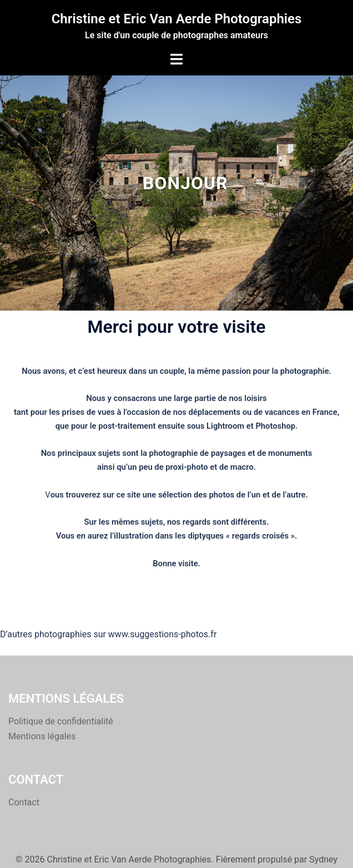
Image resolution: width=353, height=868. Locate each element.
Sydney (323, 859)
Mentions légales (42, 736)
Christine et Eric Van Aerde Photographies (177, 19)
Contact (24, 802)
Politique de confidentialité (61, 721)
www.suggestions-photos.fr (162, 634)
